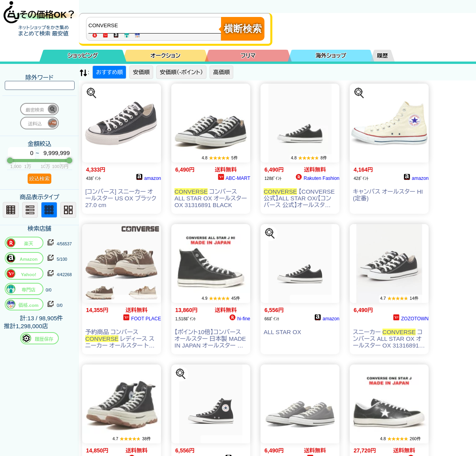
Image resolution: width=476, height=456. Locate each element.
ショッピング (83, 56)
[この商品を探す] (92, 93)
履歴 (382, 56)
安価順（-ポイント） (181, 72)
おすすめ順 (109, 72)
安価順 (141, 72)
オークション (165, 56)
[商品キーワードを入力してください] (156, 25)
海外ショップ (331, 56)
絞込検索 (39, 178)
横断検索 (243, 29)
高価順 (221, 72)
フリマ (248, 56)
